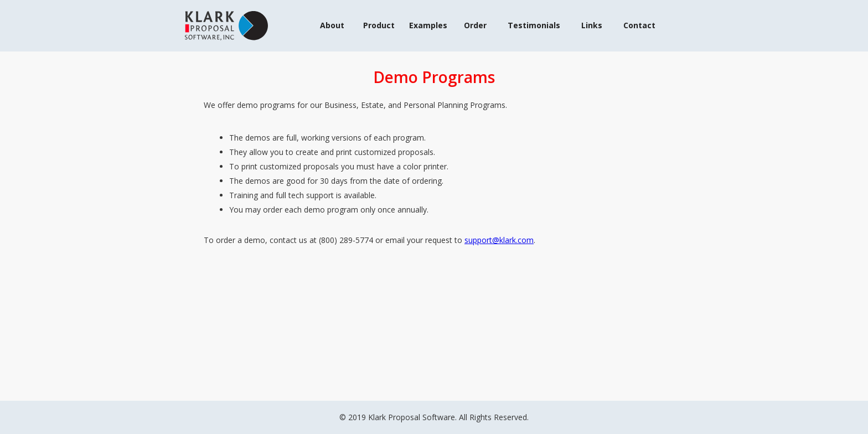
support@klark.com (499, 240)
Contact (639, 25)
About (332, 25)
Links (592, 25)
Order (475, 25)
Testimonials (534, 25)
